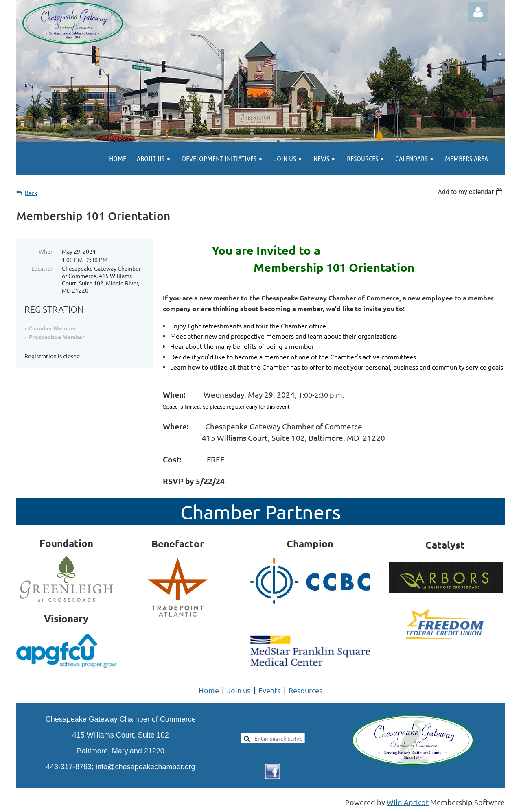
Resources (305, 690)
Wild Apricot (408, 802)
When (46, 251)
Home (209, 690)
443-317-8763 (69, 767)
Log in (478, 12)
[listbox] (471, 192)
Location (43, 268)
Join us (239, 690)
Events (269, 690)
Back (31, 193)
